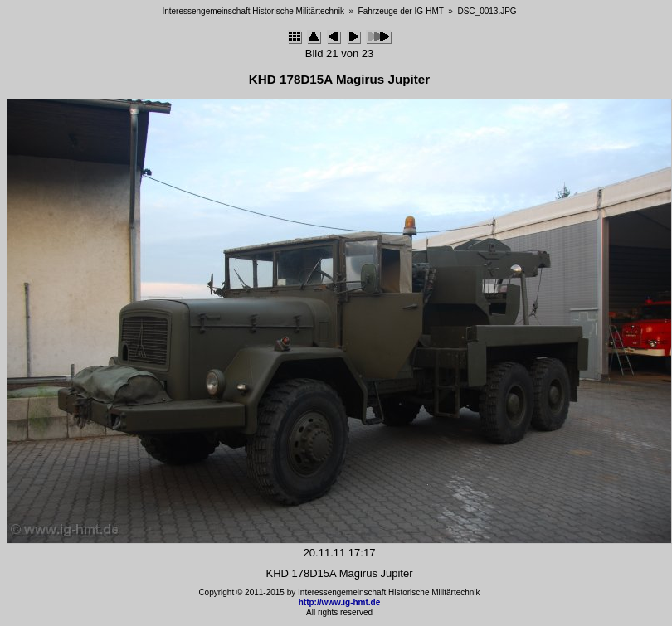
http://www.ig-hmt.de (340, 602)
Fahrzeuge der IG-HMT (401, 11)
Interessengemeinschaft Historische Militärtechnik (253, 11)
